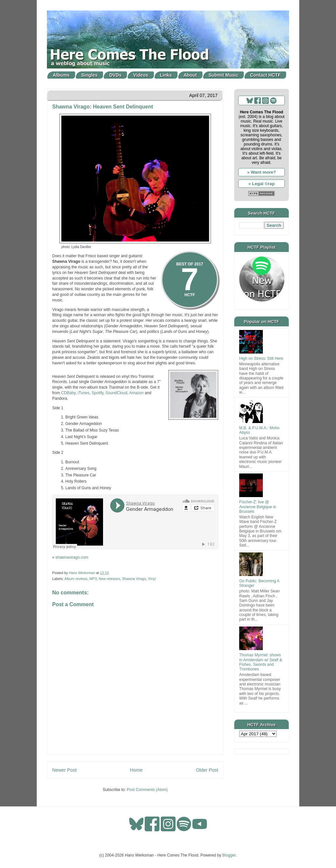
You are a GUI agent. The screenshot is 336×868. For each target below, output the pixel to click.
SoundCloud (116, 393)
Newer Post (64, 770)
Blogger (229, 855)
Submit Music (224, 75)
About (190, 75)
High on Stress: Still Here (261, 358)
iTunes (84, 393)
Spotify (97, 393)
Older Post (207, 770)
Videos (141, 75)
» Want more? (262, 172)
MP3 (93, 579)
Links (166, 75)
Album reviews (76, 579)
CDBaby (68, 393)
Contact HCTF (265, 75)
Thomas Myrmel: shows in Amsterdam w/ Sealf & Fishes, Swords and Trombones (261, 662)
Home (136, 770)
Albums (61, 75)
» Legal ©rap (262, 184)
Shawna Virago (134, 579)
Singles (90, 75)
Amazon (136, 393)
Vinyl (152, 579)
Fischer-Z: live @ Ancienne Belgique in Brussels (258, 507)
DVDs (115, 75)
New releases (109, 579)
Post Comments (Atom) (147, 790)
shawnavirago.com (72, 557)
